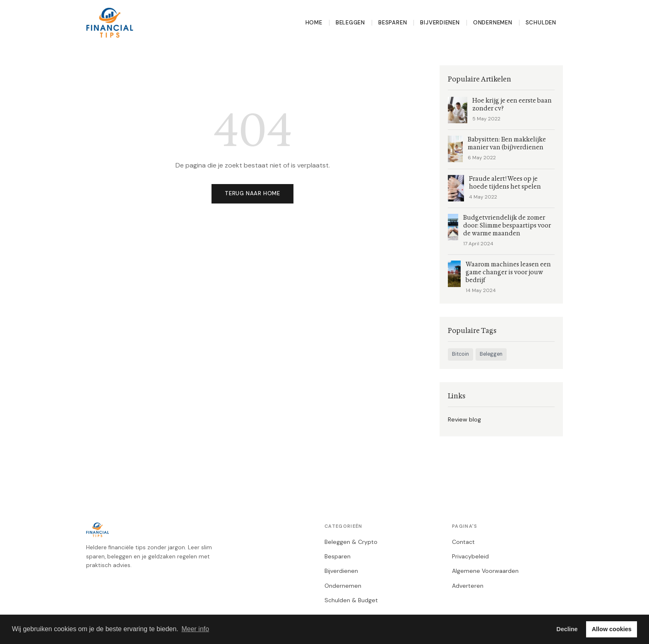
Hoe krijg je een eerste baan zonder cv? (512, 105)
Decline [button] (567, 629)
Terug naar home (252, 193)
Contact (463, 542)
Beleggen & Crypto (351, 542)
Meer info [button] (195, 629)
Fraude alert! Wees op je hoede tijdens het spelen (505, 183)
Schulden (541, 23)
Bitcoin (460, 354)
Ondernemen (493, 23)
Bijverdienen (440, 23)
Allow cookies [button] (612, 629)
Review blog (464, 419)
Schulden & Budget (351, 600)
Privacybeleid (470, 556)
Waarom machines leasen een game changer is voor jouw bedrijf (508, 272)
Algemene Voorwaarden (485, 571)
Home (314, 23)
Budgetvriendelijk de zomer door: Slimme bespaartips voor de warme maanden (507, 226)
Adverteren (468, 586)
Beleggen (350, 23)
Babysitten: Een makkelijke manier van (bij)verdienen (507, 144)
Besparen (393, 23)
